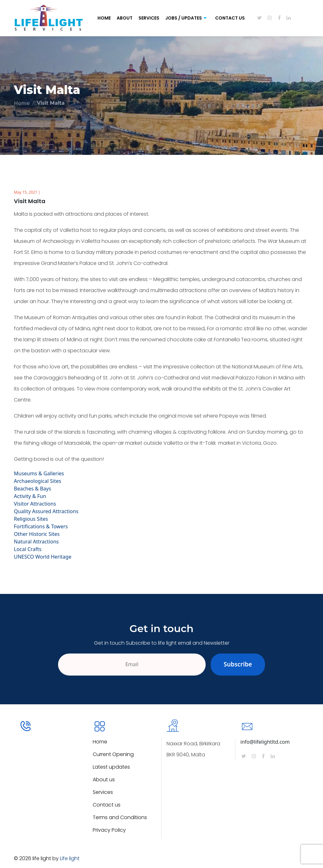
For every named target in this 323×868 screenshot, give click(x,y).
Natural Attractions (36, 542)
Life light (70, 858)
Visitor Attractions (35, 504)
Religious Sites (31, 519)
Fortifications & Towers (41, 526)
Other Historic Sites (37, 534)
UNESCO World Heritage (43, 557)
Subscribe (238, 664)
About (125, 18)
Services (149, 18)
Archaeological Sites (38, 481)
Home (104, 18)
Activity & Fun (30, 496)
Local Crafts (28, 549)
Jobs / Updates (184, 18)
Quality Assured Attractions (46, 511)
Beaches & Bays (32, 489)
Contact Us (230, 18)
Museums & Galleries (39, 473)
